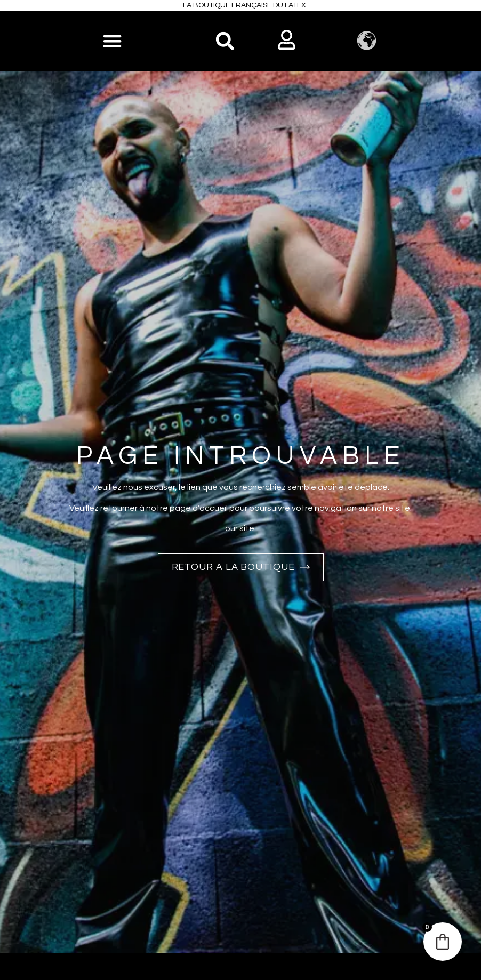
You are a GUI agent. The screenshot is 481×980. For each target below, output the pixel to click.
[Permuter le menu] (112, 41)
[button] (225, 41)
